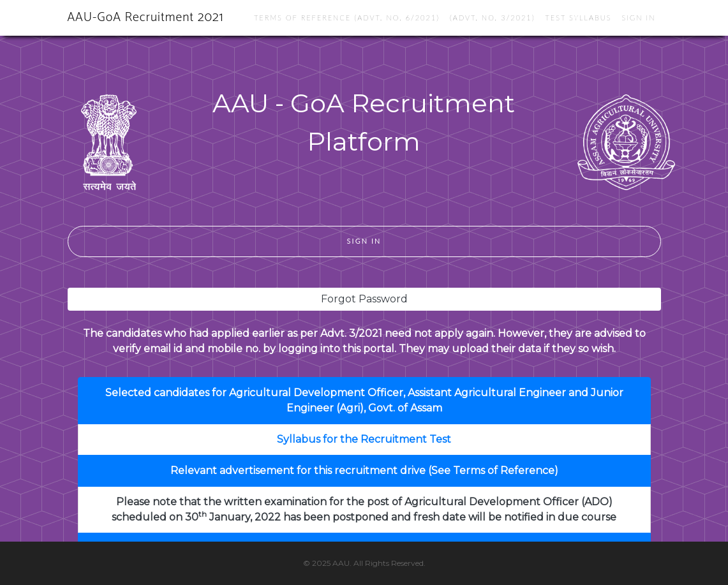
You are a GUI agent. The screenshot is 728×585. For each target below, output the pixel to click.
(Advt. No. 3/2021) (493, 18)
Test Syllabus (578, 18)
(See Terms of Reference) (493, 470)
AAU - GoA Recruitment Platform (364, 122)
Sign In (639, 18)
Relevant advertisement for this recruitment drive (298, 470)
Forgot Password (364, 299)
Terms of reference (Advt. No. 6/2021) (347, 18)
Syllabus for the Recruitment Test (364, 439)
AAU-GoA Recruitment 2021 (146, 18)
